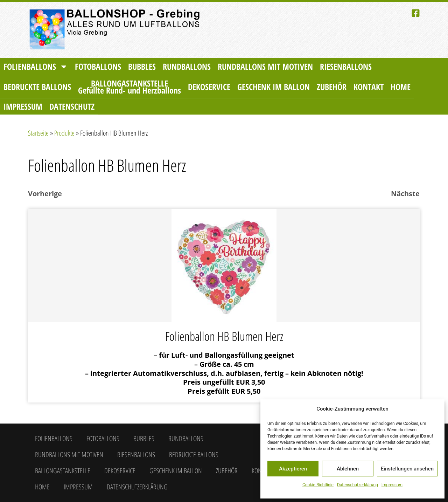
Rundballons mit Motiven (265, 66)
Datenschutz (72, 106)
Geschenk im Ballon (274, 87)
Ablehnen (348, 469)
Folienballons (36, 67)
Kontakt (369, 87)
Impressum (392, 485)
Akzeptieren (293, 469)
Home (401, 87)
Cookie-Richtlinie (318, 485)
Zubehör (332, 87)
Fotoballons (98, 66)
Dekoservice (209, 87)
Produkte (64, 133)
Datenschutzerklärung (358, 485)
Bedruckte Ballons (37, 87)
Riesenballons (346, 66)
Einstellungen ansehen (407, 469)
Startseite (38, 133)
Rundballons (187, 66)
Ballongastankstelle (129, 87)
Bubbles (142, 66)
